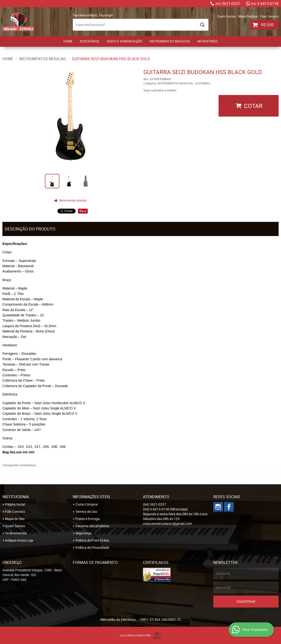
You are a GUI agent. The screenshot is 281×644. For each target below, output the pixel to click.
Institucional (16, 497)
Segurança (83, 533)
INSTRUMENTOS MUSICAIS (170, 41)
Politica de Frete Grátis (92, 540)
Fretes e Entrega (88, 519)
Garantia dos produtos (92, 526)
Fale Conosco (269, 16)
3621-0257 (228, 4)
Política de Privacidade (92, 547)
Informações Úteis (92, 497)
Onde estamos (16, 533)
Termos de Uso (86, 511)
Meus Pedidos (248, 16)
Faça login (106, 15)
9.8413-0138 (265, 4)
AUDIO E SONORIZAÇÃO (125, 41)
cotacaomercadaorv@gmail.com (167, 523)
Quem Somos (227, 16)
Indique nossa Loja (19, 540)
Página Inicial (15, 504)
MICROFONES (208, 41)
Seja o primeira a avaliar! (160, 90)
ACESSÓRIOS (90, 41)
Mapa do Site (15, 519)
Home (68, 41)
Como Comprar (87, 504)
